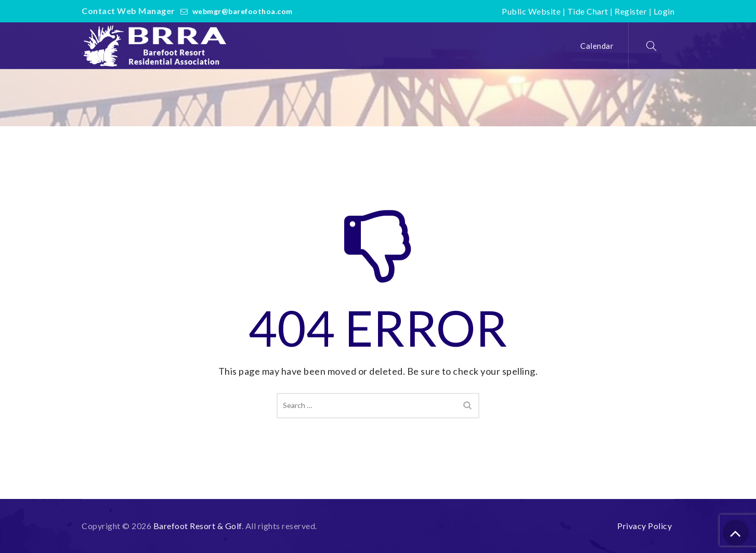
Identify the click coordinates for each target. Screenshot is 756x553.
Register (631, 11)
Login (664, 11)
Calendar (597, 46)
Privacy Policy (644, 526)
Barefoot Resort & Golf (198, 526)
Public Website (531, 11)
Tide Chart (588, 11)
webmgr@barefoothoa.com (243, 11)
